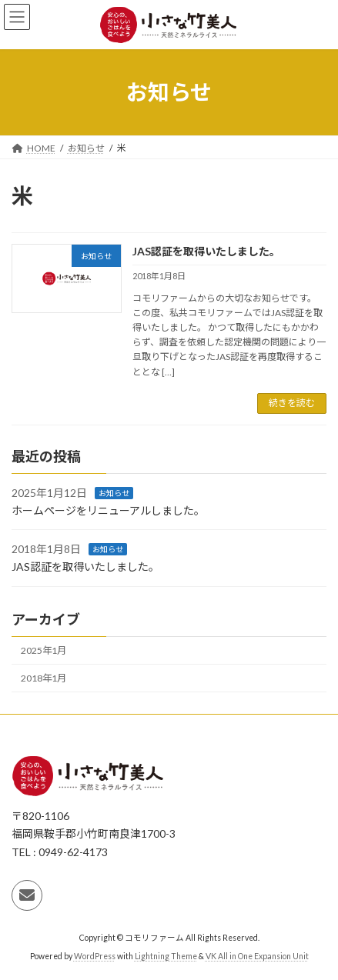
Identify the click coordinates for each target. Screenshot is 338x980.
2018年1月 (44, 678)
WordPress (95, 956)
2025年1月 (44, 650)
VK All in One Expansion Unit (257, 956)
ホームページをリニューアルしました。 (108, 510)
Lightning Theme (166, 956)
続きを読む (292, 403)
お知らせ (114, 493)
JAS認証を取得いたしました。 (206, 251)
